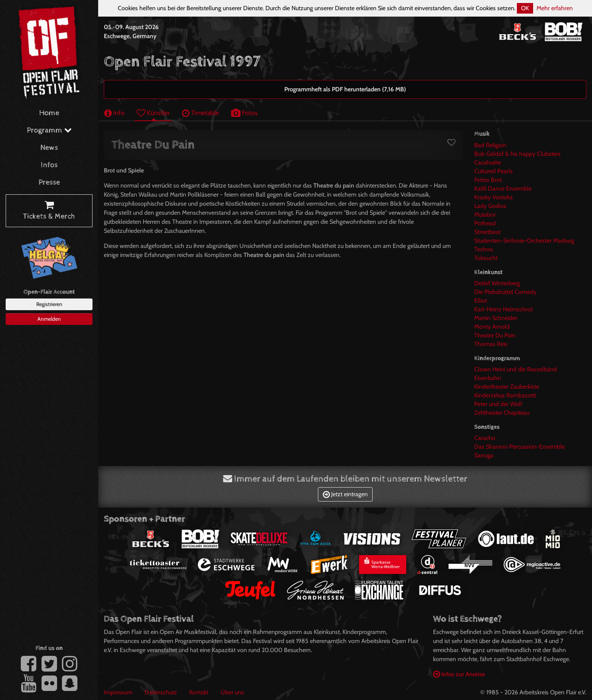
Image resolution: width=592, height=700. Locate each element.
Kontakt (199, 692)
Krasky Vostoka (493, 197)
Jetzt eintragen (345, 494)
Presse (49, 182)
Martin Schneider (496, 318)
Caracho (485, 438)
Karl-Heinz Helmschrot (503, 309)
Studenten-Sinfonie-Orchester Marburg (524, 241)
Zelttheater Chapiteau (502, 413)
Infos (49, 165)
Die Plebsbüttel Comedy (505, 292)
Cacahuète (488, 162)
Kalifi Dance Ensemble (503, 188)
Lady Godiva (490, 206)
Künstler (153, 113)
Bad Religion (490, 145)
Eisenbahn (488, 378)
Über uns (232, 692)
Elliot (481, 301)
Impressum (118, 692)
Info (114, 113)
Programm (49, 130)
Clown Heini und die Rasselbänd (516, 369)
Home (49, 113)
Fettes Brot (488, 180)
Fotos (244, 113)
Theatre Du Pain (495, 335)
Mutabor (485, 215)
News (49, 148)
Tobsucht (486, 258)
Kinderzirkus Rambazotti (505, 395)
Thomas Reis (491, 344)
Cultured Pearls (493, 171)
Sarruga (484, 455)
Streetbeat (487, 232)
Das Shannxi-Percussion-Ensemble (520, 447)
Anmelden (49, 319)
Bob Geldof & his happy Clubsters (517, 154)
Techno (484, 249)
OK (525, 8)
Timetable (200, 113)
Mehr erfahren (555, 8)
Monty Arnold (492, 327)
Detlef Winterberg (497, 283)
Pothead (485, 223)
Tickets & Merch (49, 211)
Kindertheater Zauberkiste (507, 387)
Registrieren (49, 304)
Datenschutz (161, 692)
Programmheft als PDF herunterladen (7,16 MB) (345, 89)
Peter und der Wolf (498, 404)
